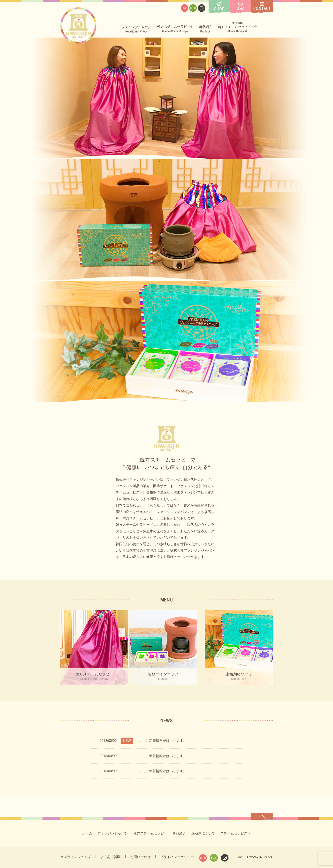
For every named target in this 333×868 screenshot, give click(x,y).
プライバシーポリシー (177, 857)
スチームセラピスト (236, 833)
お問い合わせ (140, 857)
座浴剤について (203, 833)
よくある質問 (110, 857)
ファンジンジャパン (113, 833)
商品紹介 (179, 833)
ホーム (87, 833)
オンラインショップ (76, 857)
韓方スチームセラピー (150, 833)
